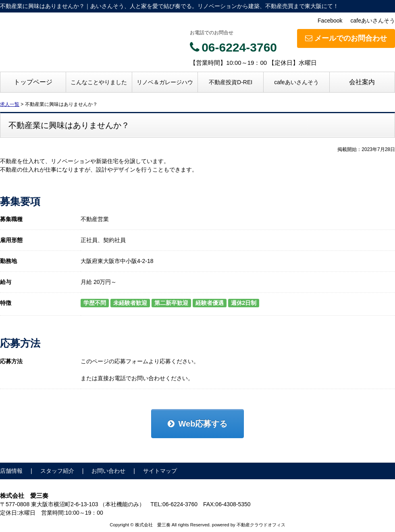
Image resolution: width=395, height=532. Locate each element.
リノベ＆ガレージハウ (165, 82)
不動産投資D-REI (231, 82)
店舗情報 (11, 471)
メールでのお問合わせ (346, 38)
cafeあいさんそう (373, 21)
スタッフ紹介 (57, 471)
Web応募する (198, 424)
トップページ (33, 82)
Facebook (330, 21)
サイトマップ (160, 471)
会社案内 (362, 82)
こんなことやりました (99, 82)
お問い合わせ (108, 471)
